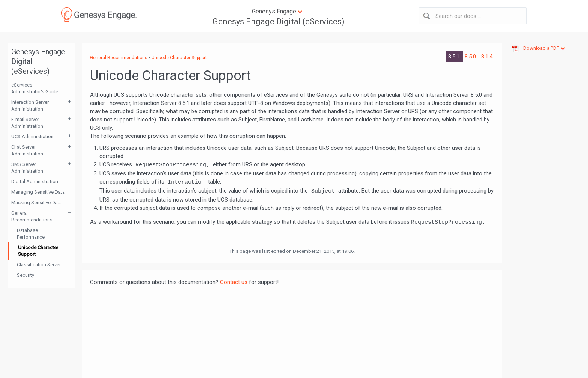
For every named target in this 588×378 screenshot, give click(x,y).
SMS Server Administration (27, 168)
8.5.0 (471, 57)
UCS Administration (32, 137)
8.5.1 (454, 57)
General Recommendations (32, 216)
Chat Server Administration (27, 150)
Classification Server (39, 265)
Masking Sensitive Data (37, 202)
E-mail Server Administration (27, 123)
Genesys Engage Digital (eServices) (279, 22)
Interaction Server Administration (30, 105)
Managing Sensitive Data (38, 192)
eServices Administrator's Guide (35, 88)
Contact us (234, 282)
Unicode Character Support (38, 251)
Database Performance (31, 234)
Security (25, 275)
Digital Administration (35, 182)
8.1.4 (487, 57)
